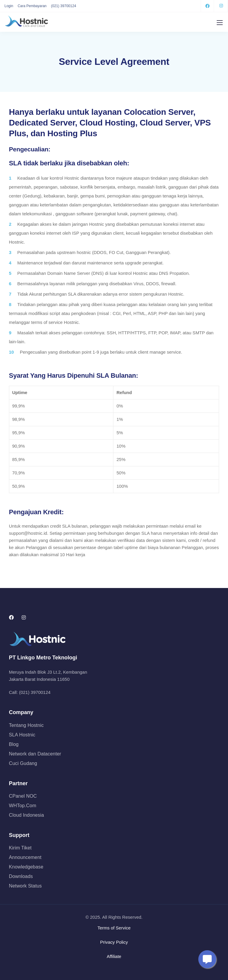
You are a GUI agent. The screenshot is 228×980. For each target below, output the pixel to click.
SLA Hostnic (22, 735)
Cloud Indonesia (26, 815)
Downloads (21, 876)
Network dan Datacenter (35, 754)
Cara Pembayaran (32, 6)
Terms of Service (114, 928)
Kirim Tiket (20, 848)
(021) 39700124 (64, 6)
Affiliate (114, 956)
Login (9, 6)
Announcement (25, 857)
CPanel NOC (23, 796)
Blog (14, 744)
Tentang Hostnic (26, 725)
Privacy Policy (114, 942)
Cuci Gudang (23, 763)
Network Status (25, 886)
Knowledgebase (26, 867)
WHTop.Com (23, 806)
